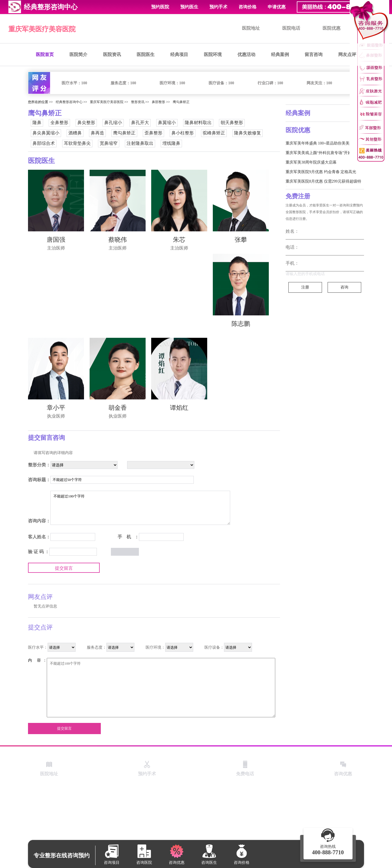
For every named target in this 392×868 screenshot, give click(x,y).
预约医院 (160, 7)
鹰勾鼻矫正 (181, 102)
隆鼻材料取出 (198, 123)
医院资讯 (112, 54)
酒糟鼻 (75, 133)
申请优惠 (277, 7)
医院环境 (213, 54)
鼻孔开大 (140, 123)
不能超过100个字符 (140, 508)
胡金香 (118, 408)
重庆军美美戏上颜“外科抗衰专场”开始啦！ (323, 153)
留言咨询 (314, 54)
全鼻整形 (59, 123)
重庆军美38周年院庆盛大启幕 (311, 162)
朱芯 (179, 240)
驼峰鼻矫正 (214, 133)
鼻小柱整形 (183, 133)
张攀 (241, 240)
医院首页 (45, 54)
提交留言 (64, 568)
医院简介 (78, 54)
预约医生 (189, 7)
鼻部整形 (158, 102)
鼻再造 (97, 133)
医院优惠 (332, 28)
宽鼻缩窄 (109, 143)
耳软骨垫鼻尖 (77, 143)
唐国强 (56, 240)
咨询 (344, 287)
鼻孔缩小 (113, 123)
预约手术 (218, 7)
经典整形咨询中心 (69, 102)
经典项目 (179, 54)
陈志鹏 (241, 324)
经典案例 (280, 54)
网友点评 (347, 54)
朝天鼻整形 (232, 123)
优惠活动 (246, 54)
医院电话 (291, 28)
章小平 (56, 408)
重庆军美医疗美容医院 (42, 29)
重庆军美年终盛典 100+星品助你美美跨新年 (323, 143)
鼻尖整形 (86, 123)
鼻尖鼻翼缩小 (46, 133)
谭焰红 (179, 408)
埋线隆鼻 (171, 143)
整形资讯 (138, 102)
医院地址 (251, 28)
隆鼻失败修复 (248, 133)
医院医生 (146, 54)
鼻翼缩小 (167, 123)
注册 (305, 287)
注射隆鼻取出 (140, 143)
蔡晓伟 (118, 240)
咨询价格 (248, 7)
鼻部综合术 (44, 143)
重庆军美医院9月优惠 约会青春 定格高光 (321, 172)
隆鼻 (37, 123)
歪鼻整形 (153, 133)
